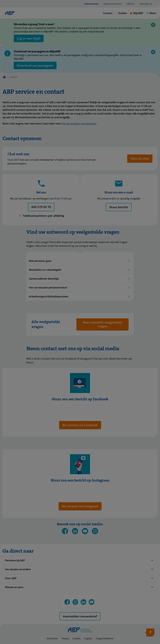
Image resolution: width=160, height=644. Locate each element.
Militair (131, 4)
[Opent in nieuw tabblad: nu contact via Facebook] (80, 425)
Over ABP (11, 578)
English (88, 638)
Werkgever (146, 4)
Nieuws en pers (14, 587)
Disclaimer (52, 638)
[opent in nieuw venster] (29, 38)
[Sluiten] (153, 25)
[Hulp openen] (149, 634)
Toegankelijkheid (105, 638)
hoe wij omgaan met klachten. (79, 124)
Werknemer (91, 4)
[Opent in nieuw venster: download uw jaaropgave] (35, 65)
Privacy (65, 638)
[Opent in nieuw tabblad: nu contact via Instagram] (80, 506)
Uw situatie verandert (18, 569)
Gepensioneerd (113, 4)
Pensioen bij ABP (15, 560)
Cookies (77, 638)
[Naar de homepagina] (4, 77)
